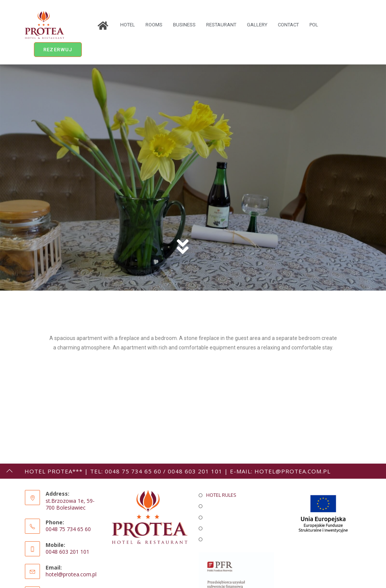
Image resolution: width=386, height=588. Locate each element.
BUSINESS (184, 25)
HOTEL (128, 25)
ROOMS (154, 25)
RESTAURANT (221, 25)
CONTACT (288, 25)
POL (314, 25)
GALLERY (257, 25)
